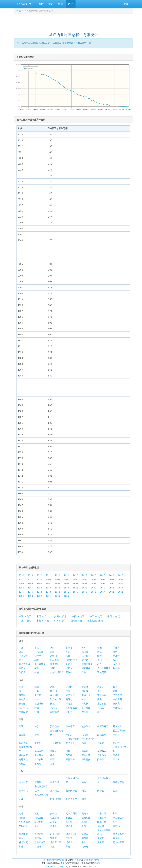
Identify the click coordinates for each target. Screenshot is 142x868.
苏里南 (69, 755)
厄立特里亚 (119, 842)
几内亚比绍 (56, 842)
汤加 (21, 799)
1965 (121, 592)
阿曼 (37, 668)
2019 (66, 575)
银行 (51, 4)
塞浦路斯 (23, 712)
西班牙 (101, 687)
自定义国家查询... (96, 621)
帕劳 (84, 791)
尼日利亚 (23, 826)
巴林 (84, 672)
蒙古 (99, 656)
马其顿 (85, 704)
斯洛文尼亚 (87, 695)
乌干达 (85, 847)
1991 (103, 584)
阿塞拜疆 (86, 668)
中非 (84, 842)
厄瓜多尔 (102, 755)
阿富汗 (69, 664)
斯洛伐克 (117, 708)
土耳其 (38, 695)
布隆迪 (101, 826)
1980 (94, 588)
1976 (21, 592)
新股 (41, 4)
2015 (103, 575)
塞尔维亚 (86, 708)
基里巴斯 (55, 782)
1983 (66, 588)
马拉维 (38, 847)
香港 (37, 648)
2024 (21, 575)
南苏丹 (85, 838)
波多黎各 (86, 726)
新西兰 (38, 782)
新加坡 (69, 648)
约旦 (21, 660)
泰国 (99, 648)
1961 (48, 596)
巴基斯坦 (23, 656)
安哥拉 (53, 813)
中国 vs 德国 (78, 616)
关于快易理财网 (50, 860)
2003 (103, 579)
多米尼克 (23, 743)
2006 (75, 579)
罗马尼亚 (70, 695)
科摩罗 (85, 834)
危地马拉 (23, 759)
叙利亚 (116, 660)
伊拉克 (22, 672)
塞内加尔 (23, 838)
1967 (103, 592)
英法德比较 (76, 621)
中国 (21, 648)
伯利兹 (116, 743)
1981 (84, 588)
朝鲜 (37, 660)
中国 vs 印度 (114, 616)
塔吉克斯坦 (87, 664)
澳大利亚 (23, 782)
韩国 (21, 652)
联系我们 (62, 860)
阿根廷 (22, 764)
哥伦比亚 (86, 755)
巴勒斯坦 (55, 660)
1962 (39, 596)
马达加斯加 (119, 834)
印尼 (68, 652)
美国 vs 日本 (60, 616)
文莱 (52, 668)
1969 (84, 592)
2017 (84, 575)
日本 (84, 648)
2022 (39, 575)
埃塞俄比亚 (71, 834)
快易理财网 (25, 4)
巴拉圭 (22, 735)
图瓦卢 (116, 791)
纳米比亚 (102, 813)
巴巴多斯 (39, 759)
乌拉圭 (85, 735)
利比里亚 (39, 818)
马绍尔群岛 (119, 782)
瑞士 (21, 691)
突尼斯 (116, 838)
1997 (48, 584)
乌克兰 (101, 708)
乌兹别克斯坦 (104, 668)
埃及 (37, 813)
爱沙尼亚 (55, 712)
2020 (57, 575)
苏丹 (68, 847)
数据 (71, 4)
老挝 (99, 652)
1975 (30, 592)
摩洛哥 (69, 826)
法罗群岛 (23, 708)
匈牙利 (85, 691)
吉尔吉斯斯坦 (57, 672)
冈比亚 (69, 838)
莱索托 (116, 826)
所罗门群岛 (56, 799)
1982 (75, 588)
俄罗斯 (22, 695)
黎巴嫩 (85, 660)
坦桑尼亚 (86, 818)
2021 (48, 575)
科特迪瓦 (23, 842)
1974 (39, 592)
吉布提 (53, 822)
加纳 (115, 813)
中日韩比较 (60, 621)
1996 (57, 584)
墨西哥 (85, 751)
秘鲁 (52, 755)
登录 (126, 4)
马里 (52, 847)
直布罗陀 (23, 699)
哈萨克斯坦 (24, 664)
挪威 (52, 704)
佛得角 (22, 818)
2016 (94, 575)
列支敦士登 (56, 699)
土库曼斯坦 (40, 664)
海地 (68, 751)
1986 (39, 588)
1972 (57, 592)
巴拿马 (116, 759)
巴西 (52, 759)
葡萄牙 (116, 687)
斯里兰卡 (39, 656)
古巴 (52, 764)
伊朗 (37, 672)
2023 (30, 575)
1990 (111, 584)
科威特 (116, 668)
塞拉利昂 (39, 822)
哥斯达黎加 (56, 743)
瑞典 (99, 712)
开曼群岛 (70, 759)
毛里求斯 (55, 818)
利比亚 (69, 818)
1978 (111, 588)
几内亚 (69, 822)
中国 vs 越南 (25, 621)
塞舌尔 (85, 822)
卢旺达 (38, 838)
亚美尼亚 (102, 672)
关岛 (84, 782)
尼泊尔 (53, 656)
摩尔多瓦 (102, 704)
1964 (21, 596)
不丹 (99, 664)
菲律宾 (116, 648)
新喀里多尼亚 (73, 799)
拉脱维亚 (39, 704)
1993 (84, 584)
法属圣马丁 (103, 735)
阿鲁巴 (101, 759)
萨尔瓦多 (86, 759)
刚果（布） (56, 834)
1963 (30, 596)
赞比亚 (53, 838)
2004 (94, 579)
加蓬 (21, 847)
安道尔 (22, 704)
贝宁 (115, 822)
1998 (39, 584)
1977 (121, 588)
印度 (68, 656)
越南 (52, 652)
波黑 (37, 712)
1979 (103, 588)
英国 (21, 687)
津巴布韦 (39, 834)
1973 (48, 592)
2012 (21, 579)
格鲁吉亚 (55, 664)
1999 (30, 584)
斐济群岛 (23, 791)
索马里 (101, 842)
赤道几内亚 (40, 842)
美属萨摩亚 (71, 791)
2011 (30, 579)
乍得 (84, 826)
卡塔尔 (69, 668)
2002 (111, 579)
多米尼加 (39, 755)
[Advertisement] (73, 22)
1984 (57, 588)
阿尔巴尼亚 (71, 708)
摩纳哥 (85, 712)
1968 (94, 592)
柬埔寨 (85, 652)
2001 (121, 579)
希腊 (115, 691)
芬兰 (37, 699)
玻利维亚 (70, 726)
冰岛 (37, 691)
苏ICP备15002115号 (54, 867)
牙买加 (69, 735)
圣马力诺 (117, 695)
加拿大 (38, 726)
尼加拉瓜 (117, 726)
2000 (21, 584)
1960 (57, 596)
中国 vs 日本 (43, 616)
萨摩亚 (101, 791)
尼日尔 (85, 813)
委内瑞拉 (55, 726)
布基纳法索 (119, 818)
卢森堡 (69, 704)
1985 (48, 588)
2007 (66, 579)
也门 (99, 660)
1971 (66, 592)
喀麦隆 (53, 826)
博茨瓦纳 (102, 818)
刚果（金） (103, 822)
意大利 (85, 687)
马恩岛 (53, 708)
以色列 (116, 664)
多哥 (37, 826)
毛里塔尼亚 (24, 822)
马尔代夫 (86, 656)
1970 (75, 592)
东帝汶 (22, 668)
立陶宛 (116, 704)
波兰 (99, 691)
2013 (121, 575)
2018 (75, 575)
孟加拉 (116, 656)
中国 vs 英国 (96, 616)
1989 (121, 584)
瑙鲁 (84, 799)
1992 (94, 584)
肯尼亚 (101, 838)
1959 (66, 596)
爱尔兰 (69, 712)
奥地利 (53, 691)
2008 (57, 579)
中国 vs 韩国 (43, 621)
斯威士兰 (70, 842)
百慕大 (101, 743)
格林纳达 (39, 751)
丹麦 (37, 708)
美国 (21, 726)
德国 (37, 687)
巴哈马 (38, 764)
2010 (39, 579)
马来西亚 (39, 652)
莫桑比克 (23, 834)
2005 (84, 579)
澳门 (52, 648)
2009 (48, 579)
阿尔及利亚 (71, 813)
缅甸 (115, 652)
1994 (75, 584)
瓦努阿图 (55, 791)
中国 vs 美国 (25, 616)
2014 (111, 575)
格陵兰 (53, 751)
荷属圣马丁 (103, 726)
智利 (37, 735)
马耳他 (69, 699)
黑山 (99, 699)
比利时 (69, 687)
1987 (30, 588)
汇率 (61, 4)
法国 (52, 687)
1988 (21, 588)
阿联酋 (69, 672)
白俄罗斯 (117, 699)
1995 (66, 584)
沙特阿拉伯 (71, 660)
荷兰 (84, 699)
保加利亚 (55, 695)
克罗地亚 (102, 695)
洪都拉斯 (23, 755)
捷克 (68, 691)
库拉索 (116, 755)
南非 (21, 813)
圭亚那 (38, 743)
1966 (111, 592)
